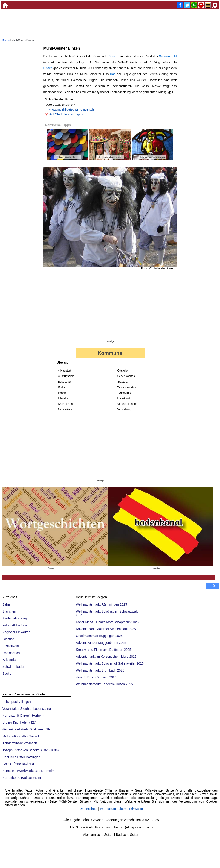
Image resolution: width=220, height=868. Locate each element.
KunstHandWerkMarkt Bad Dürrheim (28, 771)
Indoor (62, 393)
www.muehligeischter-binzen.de (72, 109)
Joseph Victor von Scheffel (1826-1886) (30, 750)
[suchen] (103, 586)
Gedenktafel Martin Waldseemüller (27, 729)
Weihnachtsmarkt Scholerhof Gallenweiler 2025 (110, 663)
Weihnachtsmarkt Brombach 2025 (100, 670)
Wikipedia (9, 660)
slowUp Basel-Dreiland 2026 (96, 677)
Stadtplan (123, 382)
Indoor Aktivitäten (15, 625)
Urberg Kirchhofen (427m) (21, 722)
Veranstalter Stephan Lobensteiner (27, 709)
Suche (7, 674)
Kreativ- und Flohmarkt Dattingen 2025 (103, 650)
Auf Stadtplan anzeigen (66, 114)
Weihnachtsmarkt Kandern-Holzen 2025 (104, 684)
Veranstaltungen (127, 404)
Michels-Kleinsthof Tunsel (21, 736)
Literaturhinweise (131, 809)
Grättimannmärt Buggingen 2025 (99, 636)
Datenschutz (89, 809)
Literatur (63, 398)
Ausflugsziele (66, 376)
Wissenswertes (127, 387)
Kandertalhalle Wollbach (20, 743)
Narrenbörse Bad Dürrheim (22, 778)
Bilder (62, 387)
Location (8, 639)
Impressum (108, 809)
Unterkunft (124, 398)
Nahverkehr (65, 409)
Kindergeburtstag (15, 618)
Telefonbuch (11, 653)
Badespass (65, 382)
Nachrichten (66, 404)
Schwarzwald (168, 56)
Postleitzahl (11, 646)
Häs (113, 74)
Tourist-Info (124, 393)
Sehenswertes (126, 376)
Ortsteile (123, 371)
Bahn (6, 604)
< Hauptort (65, 371)
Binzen (6, 40)
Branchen (9, 611)
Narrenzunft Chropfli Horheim (23, 716)
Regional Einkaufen (16, 632)
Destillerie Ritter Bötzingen (21, 757)
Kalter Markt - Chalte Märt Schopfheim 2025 (107, 622)
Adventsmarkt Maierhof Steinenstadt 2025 (106, 629)
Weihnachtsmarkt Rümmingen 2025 (101, 604)
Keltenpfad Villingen (17, 702)
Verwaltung (124, 409)
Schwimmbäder (13, 667)
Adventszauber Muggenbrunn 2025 (101, 643)
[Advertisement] (110, 24)
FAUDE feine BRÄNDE (19, 764)
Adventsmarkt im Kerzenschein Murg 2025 (106, 657)
